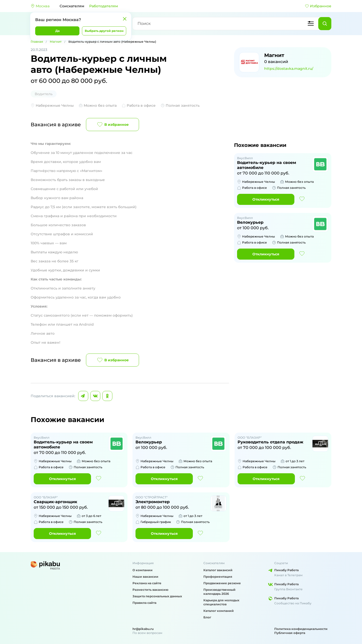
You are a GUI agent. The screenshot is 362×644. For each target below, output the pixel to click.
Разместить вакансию (150, 590)
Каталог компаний (219, 611)
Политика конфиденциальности (301, 629)
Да (57, 31)
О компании (143, 570)
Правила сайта (144, 603)
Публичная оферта (290, 633)
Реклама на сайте (147, 583)
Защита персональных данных (157, 596)
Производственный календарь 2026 (219, 592)
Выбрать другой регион (104, 31)
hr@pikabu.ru (143, 629)
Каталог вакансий (218, 570)
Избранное (318, 6)
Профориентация (218, 577)
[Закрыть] (125, 19)
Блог (207, 617)
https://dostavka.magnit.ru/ (289, 69)
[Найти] (325, 24)
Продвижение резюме (222, 583)
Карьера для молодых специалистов (221, 602)
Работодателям (104, 6)
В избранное (112, 125)
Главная (37, 42)
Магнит (56, 42)
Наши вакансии (145, 577)
